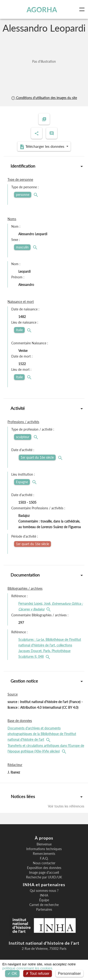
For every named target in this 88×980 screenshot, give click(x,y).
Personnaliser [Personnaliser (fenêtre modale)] (69, 974)
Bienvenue (44, 844)
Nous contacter (44, 863)
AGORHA (42, 9)
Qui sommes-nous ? (44, 891)
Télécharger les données (42, 147)
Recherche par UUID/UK (44, 877)
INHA (44, 895)
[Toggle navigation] (83, 9)
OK (12, 974)
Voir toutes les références (66, 806)
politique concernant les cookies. (28, 968)
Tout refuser (38, 974)
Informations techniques (44, 849)
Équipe (44, 900)
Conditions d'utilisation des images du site (44, 98)
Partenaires (44, 910)
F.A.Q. (44, 858)
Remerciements (44, 854)
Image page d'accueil (44, 873)
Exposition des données (44, 868)
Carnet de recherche (44, 905)
